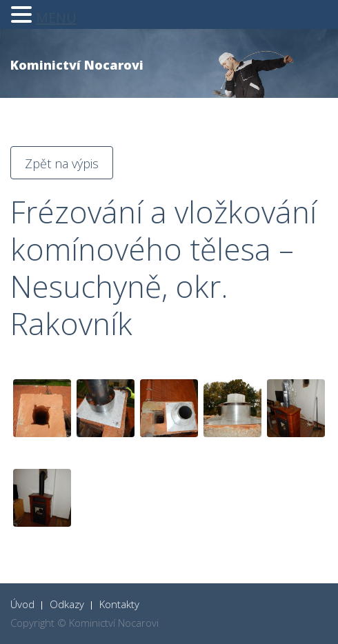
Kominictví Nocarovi (77, 65)
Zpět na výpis (62, 163)
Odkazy (67, 604)
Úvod (22, 604)
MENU (56, 18)
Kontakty (119, 604)
